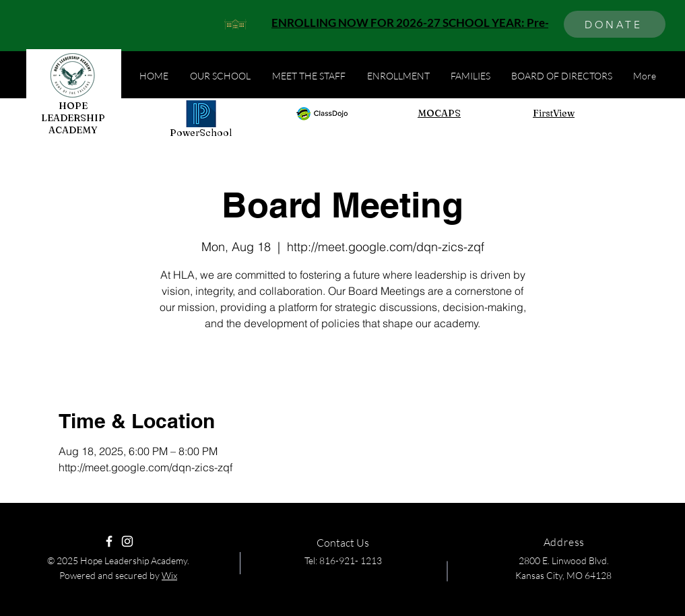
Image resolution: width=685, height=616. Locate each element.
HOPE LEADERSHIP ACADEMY (73, 118)
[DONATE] (615, 24)
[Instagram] (127, 541)
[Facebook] (109, 541)
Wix (169, 575)
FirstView (554, 113)
